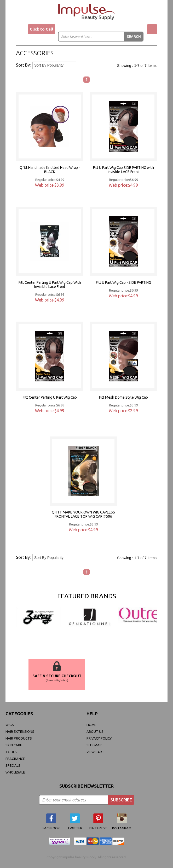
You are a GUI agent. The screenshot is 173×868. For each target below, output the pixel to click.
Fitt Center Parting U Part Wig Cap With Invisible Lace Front (50, 285)
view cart (95, 752)
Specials (13, 765)
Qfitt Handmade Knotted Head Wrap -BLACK (50, 170)
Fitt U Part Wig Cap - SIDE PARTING (123, 282)
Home (91, 725)
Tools (11, 752)
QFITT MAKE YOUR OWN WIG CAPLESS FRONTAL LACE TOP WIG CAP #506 (83, 514)
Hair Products (19, 738)
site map (94, 745)
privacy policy (99, 738)
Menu (21, 29)
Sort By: (23, 65)
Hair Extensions (20, 731)
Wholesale (15, 772)
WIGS (10, 725)
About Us (95, 731)
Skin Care (14, 745)
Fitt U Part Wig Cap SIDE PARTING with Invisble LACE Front (123, 170)
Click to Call (42, 29)
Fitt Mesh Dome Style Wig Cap (123, 397)
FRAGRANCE (15, 759)
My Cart (152, 29)
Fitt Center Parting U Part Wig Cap (50, 397)
